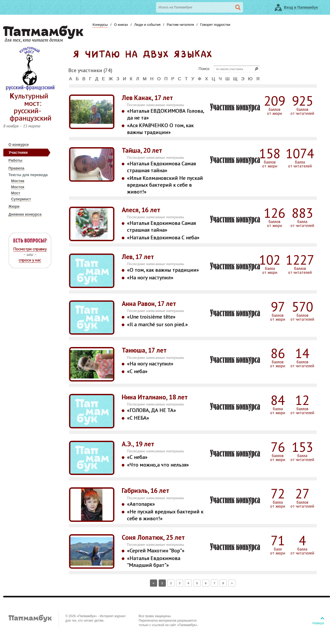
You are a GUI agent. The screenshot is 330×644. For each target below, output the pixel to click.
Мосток (18, 187)
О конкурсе (19, 145)
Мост (16, 193)
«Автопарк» (141, 504)
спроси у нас (30, 260)
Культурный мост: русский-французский (31, 107)
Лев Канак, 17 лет (147, 98)
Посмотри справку (30, 249)
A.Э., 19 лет (138, 444)
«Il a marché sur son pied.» (157, 324)
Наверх (318, 623)
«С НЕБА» (138, 418)
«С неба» (137, 371)
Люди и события (147, 25)
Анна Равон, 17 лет (149, 304)
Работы (15, 160)
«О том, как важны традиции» (163, 270)
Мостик (18, 181)
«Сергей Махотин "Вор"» (156, 551)
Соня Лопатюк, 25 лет (153, 538)
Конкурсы (100, 25)
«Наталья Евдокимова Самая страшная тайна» (161, 167)
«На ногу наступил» (150, 278)
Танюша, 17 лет (144, 350)
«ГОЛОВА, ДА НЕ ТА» (152, 410)
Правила (16, 168)
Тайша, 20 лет (142, 150)
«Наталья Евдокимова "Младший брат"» (154, 562)
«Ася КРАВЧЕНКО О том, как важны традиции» (160, 129)
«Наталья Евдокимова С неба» (163, 237)
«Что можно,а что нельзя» (158, 465)
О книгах (121, 25)
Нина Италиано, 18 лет (155, 397)
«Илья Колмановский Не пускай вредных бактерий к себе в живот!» (165, 185)
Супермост (21, 199)
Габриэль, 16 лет (145, 491)
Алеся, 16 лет (141, 210)
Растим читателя (180, 25)
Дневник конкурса (25, 214)
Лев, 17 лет (138, 257)
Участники (18, 152)
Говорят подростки (215, 25)
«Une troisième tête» (151, 317)
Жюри (14, 206)
